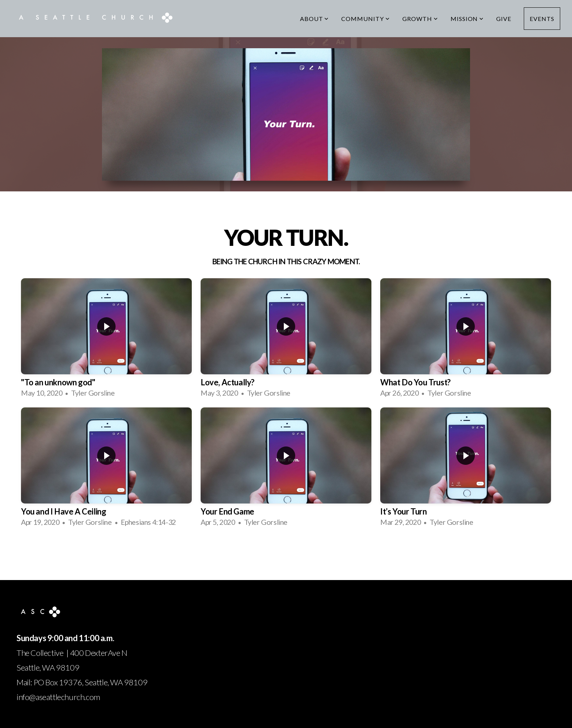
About (315, 19)
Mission (467, 19)
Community (366, 19)
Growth (420, 19)
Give (504, 19)
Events (542, 19)
